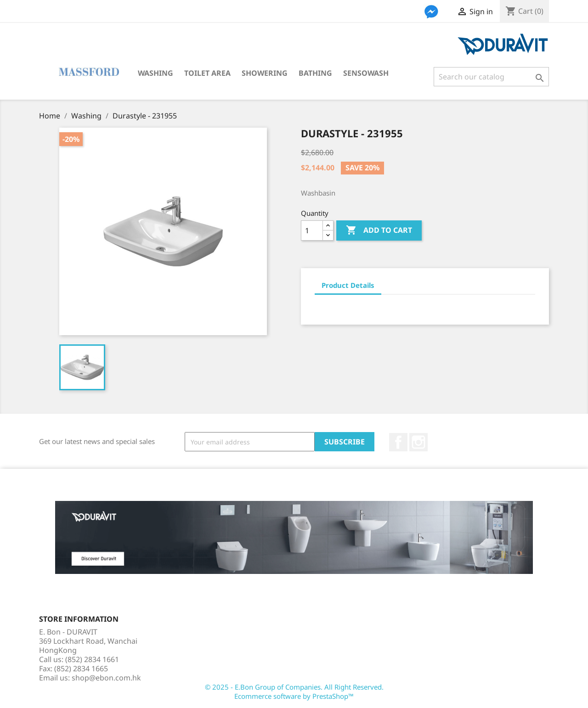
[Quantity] (312, 230)
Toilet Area (207, 73)
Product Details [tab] (348, 285)
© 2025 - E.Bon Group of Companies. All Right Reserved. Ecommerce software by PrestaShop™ (294, 691)
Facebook (398, 442)
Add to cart (379, 230)
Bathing (315, 73)
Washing (155, 73)
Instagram (418, 442)
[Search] (491, 77)
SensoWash (366, 73)
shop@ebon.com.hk (106, 678)
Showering (265, 73)
